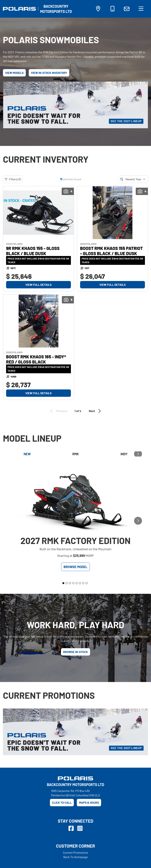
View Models (14, 73)
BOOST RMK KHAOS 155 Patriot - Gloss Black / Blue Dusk (112, 251)
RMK (76, 454)
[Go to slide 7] (83, 583)
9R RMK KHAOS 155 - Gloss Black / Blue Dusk (33, 251)
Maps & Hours (89, 802)
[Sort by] (133, 179)
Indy (124, 454)
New (27, 454)
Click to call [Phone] (62, 802)
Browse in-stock (76, 652)
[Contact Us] (127, 9)
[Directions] (98, 9)
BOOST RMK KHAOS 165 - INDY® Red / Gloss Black (36, 359)
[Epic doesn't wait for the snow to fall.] (75, 105)
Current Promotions (76, 852)
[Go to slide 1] (63, 583)
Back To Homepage (75, 857)
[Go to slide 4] (73, 583)
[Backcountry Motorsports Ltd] (56, 9)
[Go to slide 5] (77, 583)
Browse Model (75, 567)
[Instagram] (80, 828)
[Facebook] (71, 828)
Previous (58, 411)
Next (95, 411)
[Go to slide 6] (80, 583)
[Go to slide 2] (67, 583)
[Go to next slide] (138, 454)
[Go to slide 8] (87, 583)
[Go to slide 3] (70, 583)
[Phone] (113, 9)
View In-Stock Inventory (49, 73)
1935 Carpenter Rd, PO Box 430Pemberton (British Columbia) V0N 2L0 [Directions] (75, 793)
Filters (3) (13, 179)
